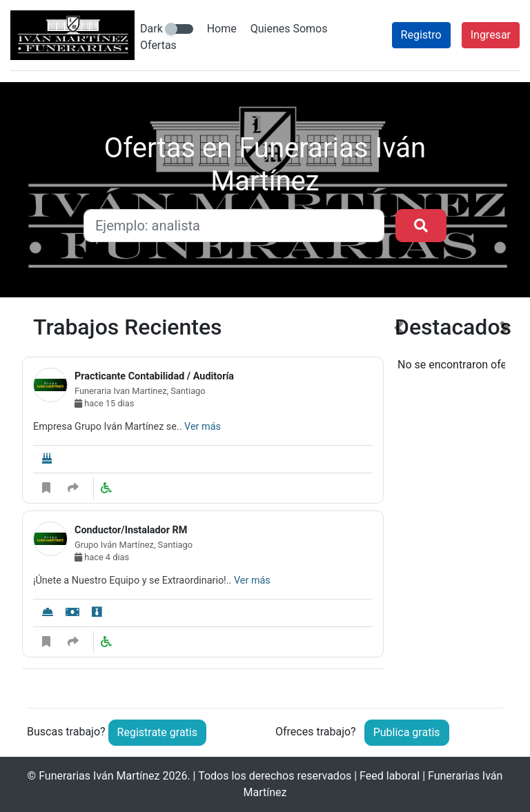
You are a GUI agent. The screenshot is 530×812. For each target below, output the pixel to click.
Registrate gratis (157, 732)
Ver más (203, 427)
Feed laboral (390, 776)
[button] (399, 501)
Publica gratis (407, 732)
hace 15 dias (104, 403)
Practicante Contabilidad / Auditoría (154, 376)
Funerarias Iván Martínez (99, 776)
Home (222, 29)
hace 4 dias (102, 557)
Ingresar (491, 35)
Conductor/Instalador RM (131, 530)
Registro (421, 35)
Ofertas (158, 45)
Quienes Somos (289, 29)
